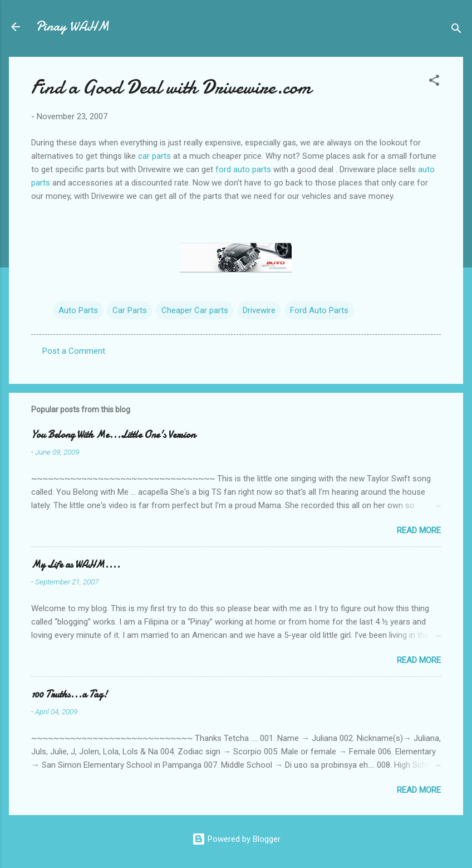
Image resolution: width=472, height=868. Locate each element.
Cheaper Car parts (195, 310)
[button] (434, 82)
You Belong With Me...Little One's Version (113, 435)
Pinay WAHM (72, 26)
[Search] (456, 30)
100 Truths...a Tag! (69, 694)
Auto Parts (78, 310)
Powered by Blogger (236, 839)
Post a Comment (74, 351)
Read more (419, 530)
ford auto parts (244, 169)
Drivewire (259, 310)
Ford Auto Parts (319, 310)
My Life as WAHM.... (76, 565)
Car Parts (130, 310)
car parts (156, 156)
